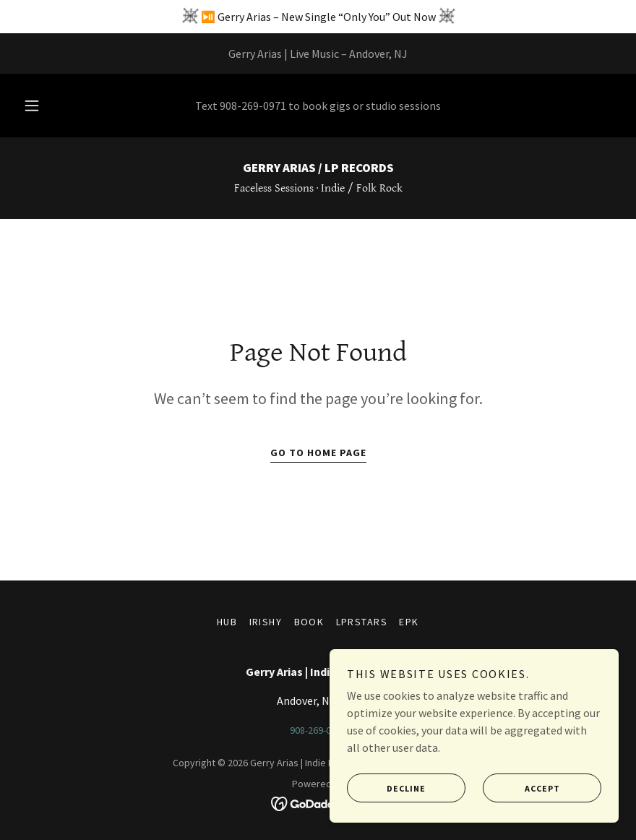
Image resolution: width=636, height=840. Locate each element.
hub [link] (227, 622)
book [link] (309, 622)
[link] (318, 168)
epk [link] (409, 622)
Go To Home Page (318, 453)
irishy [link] (266, 622)
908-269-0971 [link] (253, 106)
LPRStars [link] (362, 622)
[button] (44, 106)
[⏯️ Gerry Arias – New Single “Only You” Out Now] (318, 17)
